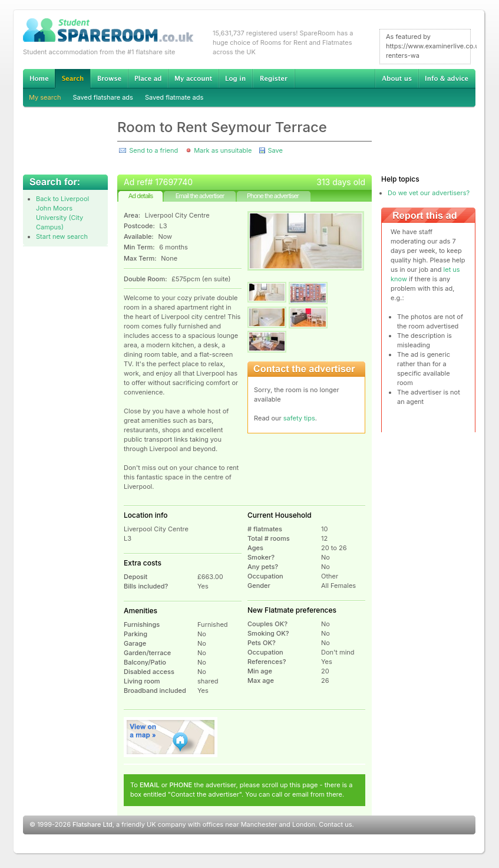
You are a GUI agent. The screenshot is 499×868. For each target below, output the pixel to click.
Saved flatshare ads (103, 97)
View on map (171, 737)
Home (39, 78)
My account (193, 78)
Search (72, 79)
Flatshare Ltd (92, 824)
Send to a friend (153, 150)
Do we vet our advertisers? (429, 193)
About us (396, 78)
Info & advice (447, 78)
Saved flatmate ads (174, 97)
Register (274, 78)
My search (45, 97)
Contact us (335, 824)
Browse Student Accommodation (109, 78)
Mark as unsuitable (223, 150)
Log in (235, 78)
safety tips (299, 418)
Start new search (62, 236)
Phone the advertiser (273, 196)
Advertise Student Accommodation (148, 78)
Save (275, 150)
